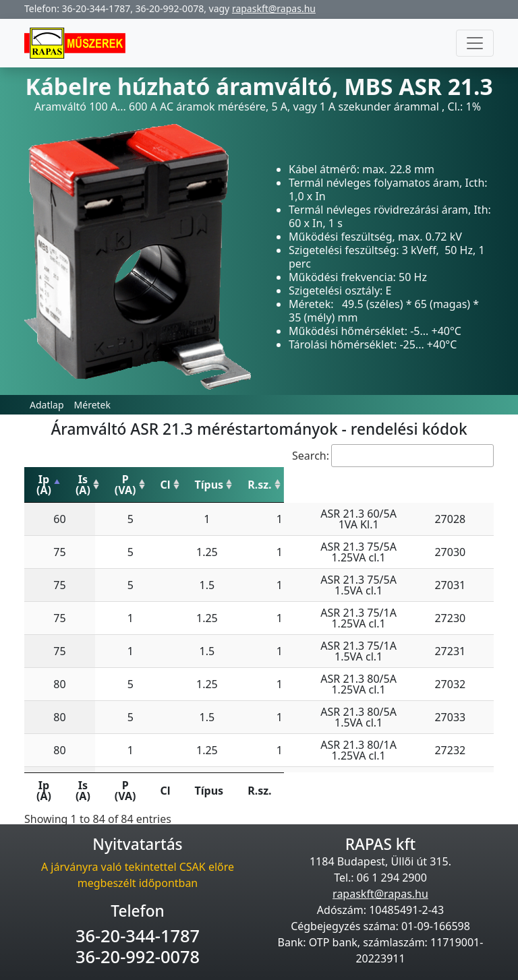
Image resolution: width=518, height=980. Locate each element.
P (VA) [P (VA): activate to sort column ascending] (181, 479)
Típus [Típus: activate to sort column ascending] (346, 479)
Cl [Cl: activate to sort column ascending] (234, 479)
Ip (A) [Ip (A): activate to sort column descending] (55, 479)
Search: (393, 456)
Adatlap (47, 405)
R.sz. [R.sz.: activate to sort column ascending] (465, 479)
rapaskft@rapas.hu (274, 8)
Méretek (92, 405)
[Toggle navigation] (475, 43)
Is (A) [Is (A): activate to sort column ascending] (117, 479)
